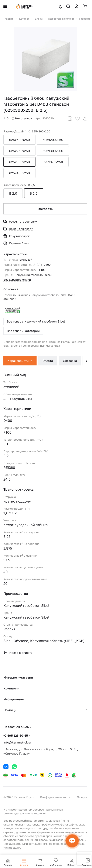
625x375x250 (53, 162)
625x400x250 (19, 173)
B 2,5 (34, 193)
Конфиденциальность (55, 797)
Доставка (70, 361)
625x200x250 (53, 140)
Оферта (82, 797)
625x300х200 (53, 151)
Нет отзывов (22, 118)
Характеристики (20, 361)
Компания (11, 688)
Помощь (10, 710)
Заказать (45, 209)
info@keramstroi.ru (17, 742)
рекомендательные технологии (25, 813)
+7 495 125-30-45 (16, 735)
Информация (14, 699)
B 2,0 (13, 193)
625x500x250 (19, 140)
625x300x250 (19, 162)
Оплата (48, 361)
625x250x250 (19, 151)
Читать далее (12, 847)
